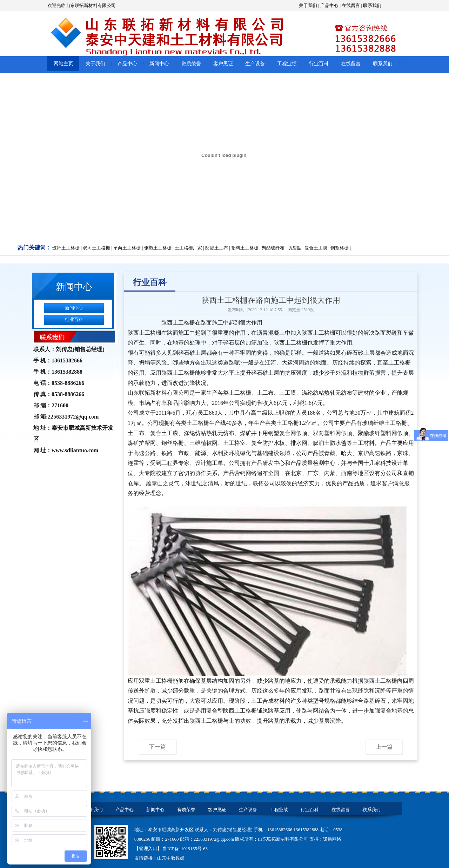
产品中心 (329, 5)
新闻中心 (159, 64)
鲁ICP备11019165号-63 (185, 849)
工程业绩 (287, 64)
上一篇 (384, 747)
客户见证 (223, 64)
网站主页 (63, 64)
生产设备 (255, 64)
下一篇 (158, 747)
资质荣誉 (191, 64)
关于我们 (308, 5)
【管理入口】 (149, 849)
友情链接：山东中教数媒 (159, 858)
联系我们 (372, 5)
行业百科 (319, 64)
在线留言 (351, 5)
